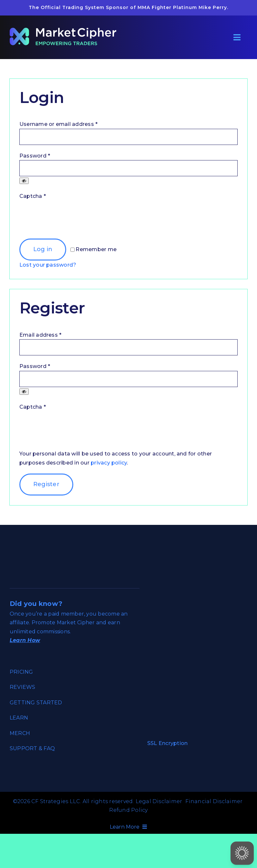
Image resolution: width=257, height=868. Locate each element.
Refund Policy (128, 810)
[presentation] (68, 220)
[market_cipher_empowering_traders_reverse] (63, 30)
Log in (43, 249)
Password (35, 156)
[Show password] (24, 181)
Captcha (33, 196)
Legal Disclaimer (159, 801)
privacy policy (109, 463)
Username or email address (59, 124)
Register (46, 484)
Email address (41, 335)
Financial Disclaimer (214, 801)
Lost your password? (48, 265)
